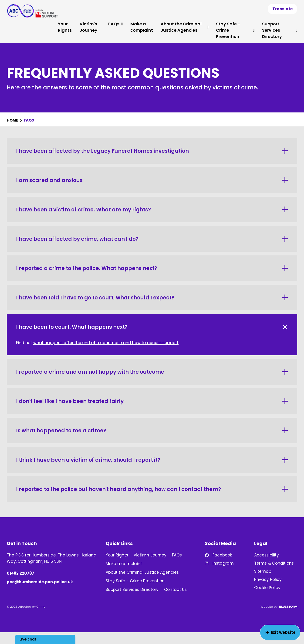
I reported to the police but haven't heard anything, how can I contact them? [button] (152, 489)
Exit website (280, 632)
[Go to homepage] (32, 11)
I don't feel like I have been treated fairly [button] (152, 401)
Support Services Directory (280, 30)
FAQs (116, 24)
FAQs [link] (177, 555)
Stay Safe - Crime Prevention (235, 30)
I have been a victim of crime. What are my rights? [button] (152, 210)
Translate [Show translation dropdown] (282, 9)
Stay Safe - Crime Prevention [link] (135, 581)
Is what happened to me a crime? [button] (152, 431)
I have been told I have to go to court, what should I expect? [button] (152, 298)
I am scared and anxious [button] (152, 180)
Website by (279, 607)
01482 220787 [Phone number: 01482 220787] (20, 573)
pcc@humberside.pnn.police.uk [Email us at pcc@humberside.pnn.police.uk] (40, 582)
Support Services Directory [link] (132, 590)
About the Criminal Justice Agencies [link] (142, 572)
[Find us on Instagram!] (226, 563)
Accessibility (267, 555)
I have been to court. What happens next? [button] (153, 327)
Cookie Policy (267, 588)
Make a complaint (142, 27)
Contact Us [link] (175, 590)
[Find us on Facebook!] (226, 555)
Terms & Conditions (274, 563)
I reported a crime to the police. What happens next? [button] (152, 268)
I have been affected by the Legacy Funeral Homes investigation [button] (152, 151)
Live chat (28, 639)
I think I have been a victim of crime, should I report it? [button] (152, 460)
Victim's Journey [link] (150, 555)
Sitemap (263, 571)
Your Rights (65, 27)
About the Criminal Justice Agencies (185, 27)
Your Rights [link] (117, 555)
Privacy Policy (268, 580)
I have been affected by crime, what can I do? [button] (152, 239)
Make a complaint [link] (124, 564)
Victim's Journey (88, 27)
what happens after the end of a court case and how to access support (106, 343)
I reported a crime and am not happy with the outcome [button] (152, 372)
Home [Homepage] (13, 120)
